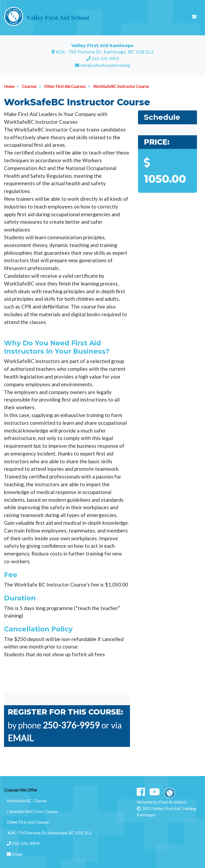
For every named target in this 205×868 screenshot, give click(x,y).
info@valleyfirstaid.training (105, 65)
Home (9, 86)
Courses (29, 86)
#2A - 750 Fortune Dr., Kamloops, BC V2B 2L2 (49, 833)
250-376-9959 (105, 58)
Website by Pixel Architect (161, 802)
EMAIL (21, 738)
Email (14, 854)
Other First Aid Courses (65, 86)
